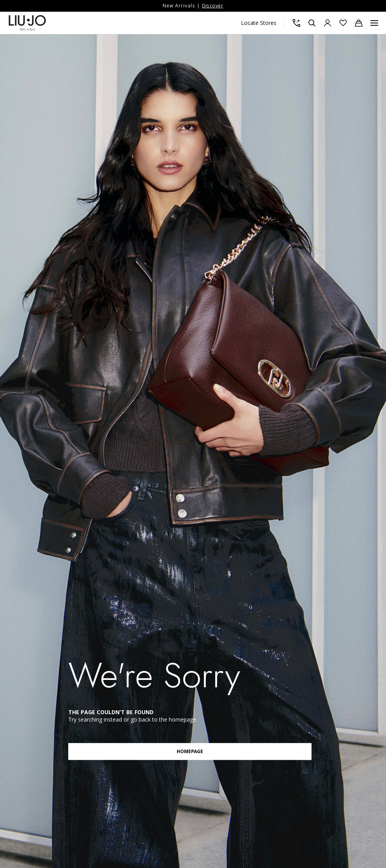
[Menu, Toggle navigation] (374, 23)
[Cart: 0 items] (359, 23)
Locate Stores (259, 23)
